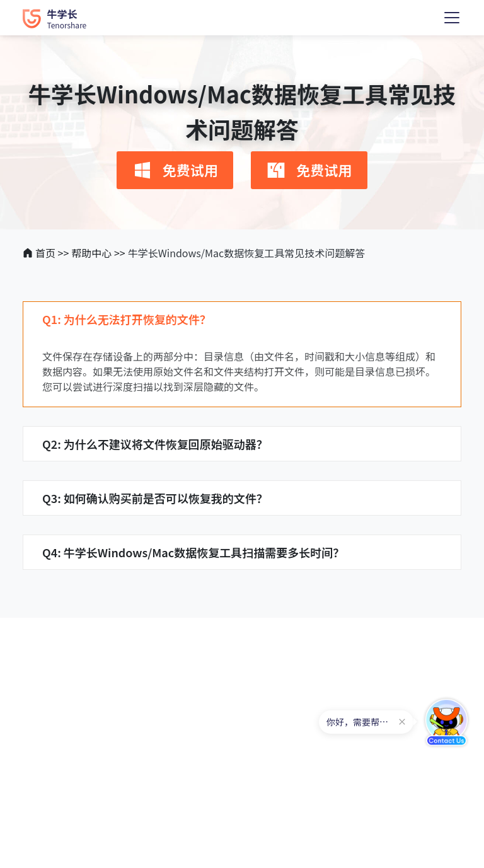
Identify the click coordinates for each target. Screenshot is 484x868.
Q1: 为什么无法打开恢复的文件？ (127, 319)
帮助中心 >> (98, 253)
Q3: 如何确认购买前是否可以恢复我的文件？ (155, 498)
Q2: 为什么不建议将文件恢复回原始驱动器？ (155, 444)
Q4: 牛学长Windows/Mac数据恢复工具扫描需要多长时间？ (193, 552)
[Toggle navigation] (452, 18)
